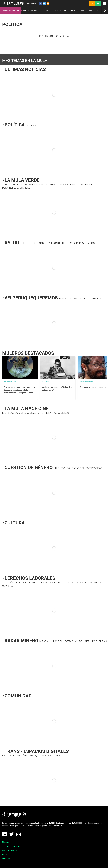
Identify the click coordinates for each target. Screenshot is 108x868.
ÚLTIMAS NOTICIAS (31, 10)
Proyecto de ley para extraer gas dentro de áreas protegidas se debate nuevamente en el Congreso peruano (20, 390)
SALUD (74, 10)
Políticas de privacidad (11, 850)
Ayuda (4, 854)
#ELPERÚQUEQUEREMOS (91, 10)
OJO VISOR (45, 381)
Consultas (6, 858)
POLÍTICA (46, 10)
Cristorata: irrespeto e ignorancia (93, 387)
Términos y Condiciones (11, 846)
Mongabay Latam (10, 381)
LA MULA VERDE (60, 10)
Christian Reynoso (86, 381)
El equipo (6, 842)
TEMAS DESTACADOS (10, 10)
